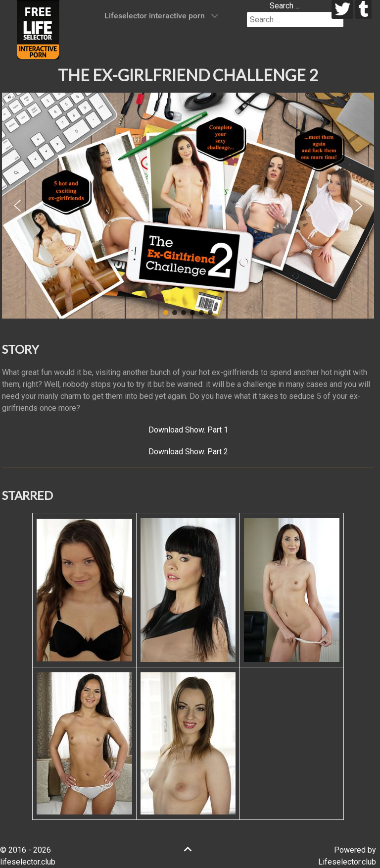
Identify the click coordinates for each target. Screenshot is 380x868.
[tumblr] (363, 9)
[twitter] (343, 9)
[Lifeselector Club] (38, 29)
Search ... (285, 6)
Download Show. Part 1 (188, 430)
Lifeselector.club (347, 862)
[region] (188, 206)
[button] (17, 206)
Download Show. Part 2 (188, 452)
